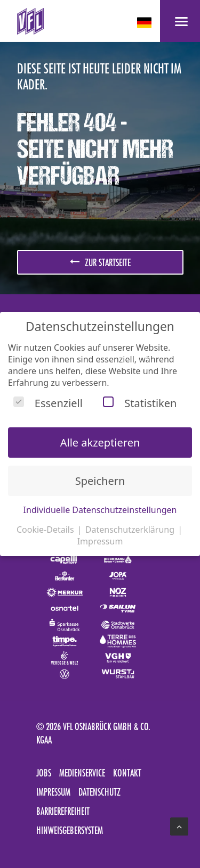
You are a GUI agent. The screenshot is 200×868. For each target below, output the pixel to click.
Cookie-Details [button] (46, 530)
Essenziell (48, 403)
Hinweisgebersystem (70, 830)
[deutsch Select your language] (145, 23)
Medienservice (82, 773)
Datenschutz (99, 792)
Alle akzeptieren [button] (100, 443)
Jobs (44, 773)
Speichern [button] (100, 481)
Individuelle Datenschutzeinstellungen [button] (100, 510)
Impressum (53, 792)
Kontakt (127, 773)
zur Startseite (100, 262)
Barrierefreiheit (63, 811)
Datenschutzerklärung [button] (131, 530)
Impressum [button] (100, 541)
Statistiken (140, 403)
